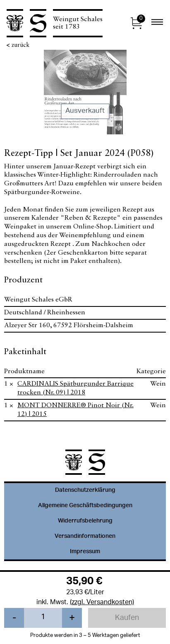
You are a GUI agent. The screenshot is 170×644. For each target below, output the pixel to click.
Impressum (85, 552)
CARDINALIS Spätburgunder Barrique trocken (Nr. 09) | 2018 (75, 388)
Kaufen (127, 618)
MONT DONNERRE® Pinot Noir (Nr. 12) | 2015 (75, 410)
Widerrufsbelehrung (85, 521)
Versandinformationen (85, 537)
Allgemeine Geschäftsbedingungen (85, 506)
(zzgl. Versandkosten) (102, 603)
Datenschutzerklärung (85, 491)
